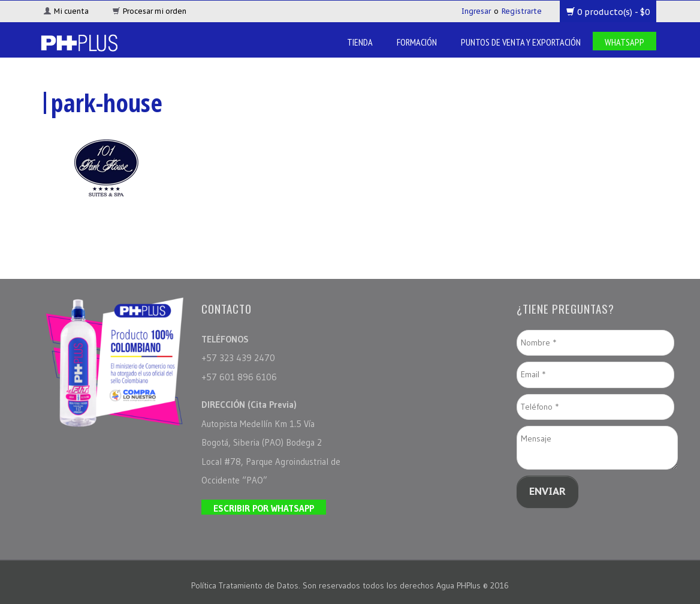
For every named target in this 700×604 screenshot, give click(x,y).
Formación (417, 42)
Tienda (360, 42)
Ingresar (476, 11)
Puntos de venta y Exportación (521, 42)
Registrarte (522, 11)
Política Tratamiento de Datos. (247, 585)
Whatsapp (624, 42)
